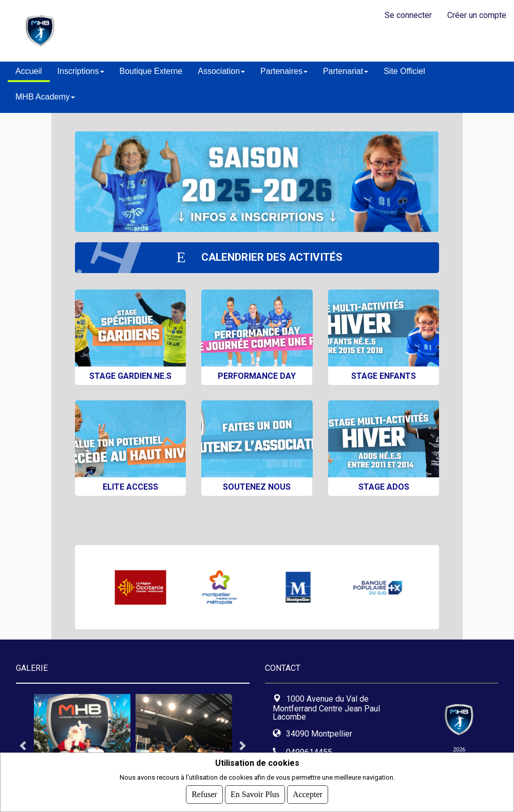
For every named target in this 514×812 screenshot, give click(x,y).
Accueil (29, 71)
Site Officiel (404, 71)
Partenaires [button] (284, 71)
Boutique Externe (151, 71)
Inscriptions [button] (81, 71)
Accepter (308, 794)
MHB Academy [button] (45, 97)
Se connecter (408, 15)
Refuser (204, 794)
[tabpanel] (82, 745)
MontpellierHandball (182, 31)
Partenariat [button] (346, 71)
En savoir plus (255, 794)
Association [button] (221, 71)
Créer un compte (477, 15)
